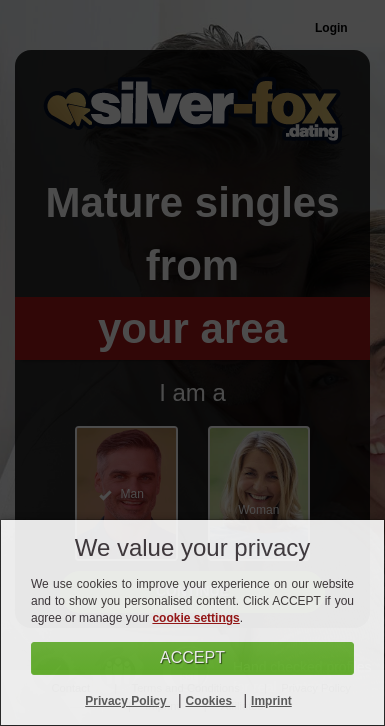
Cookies (211, 701)
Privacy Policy (127, 701)
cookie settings (195, 618)
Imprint (271, 701)
